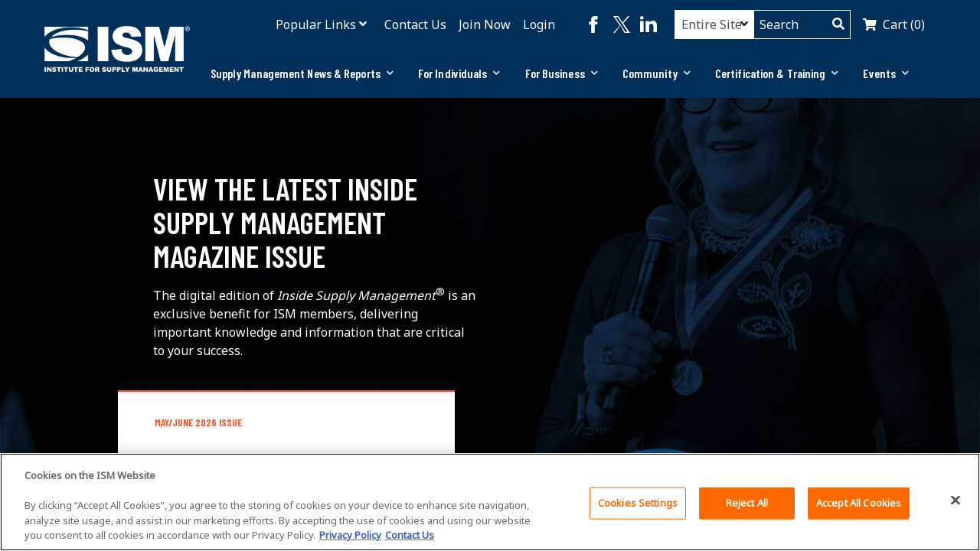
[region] (490, 502)
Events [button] (886, 73)
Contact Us (415, 24)
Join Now (485, 24)
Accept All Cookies (859, 503)
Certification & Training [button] (777, 73)
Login (539, 24)
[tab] (302, 73)
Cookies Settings (638, 503)
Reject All (747, 503)
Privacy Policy (350, 535)
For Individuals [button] (459, 73)
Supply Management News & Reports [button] (302, 73)
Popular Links (316, 24)
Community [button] (657, 73)
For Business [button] (562, 73)
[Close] (955, 500)
